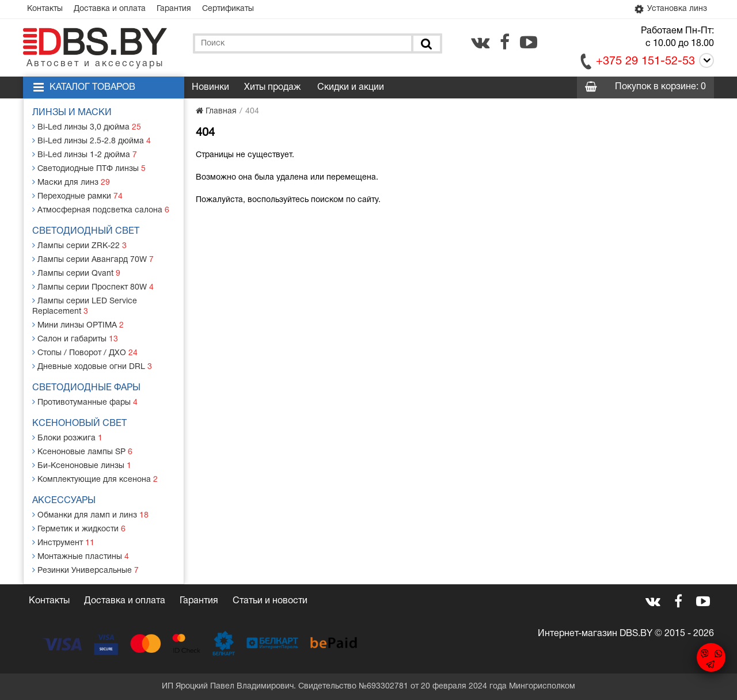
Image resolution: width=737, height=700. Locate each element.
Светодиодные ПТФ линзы (89, 168)
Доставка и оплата (110, 9)
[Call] (704, 62)
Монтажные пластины (81, 556)
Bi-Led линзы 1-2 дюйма (85, 155)
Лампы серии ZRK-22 (79, 246)
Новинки (210, 87)
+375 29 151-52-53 (645, 62)
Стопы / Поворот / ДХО (85, 353)
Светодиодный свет (86, 231)
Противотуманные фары (85, 402)
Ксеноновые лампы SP (82, 452)
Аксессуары (64, 501)
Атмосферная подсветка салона (101, 210)
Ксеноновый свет (79, 424)
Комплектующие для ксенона (95, 479)
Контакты (45, 9)
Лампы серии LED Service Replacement (85, 306)
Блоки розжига (67, 438)
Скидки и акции (351, 87)
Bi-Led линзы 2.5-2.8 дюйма (92, 141)
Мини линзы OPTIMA (78, 325)
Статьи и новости (270, 601)
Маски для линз (71, 182)
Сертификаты (228, 9)
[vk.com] (480, 42)
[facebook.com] (505, 42)
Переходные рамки (77, 196)
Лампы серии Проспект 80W (93, 287)
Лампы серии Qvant (76, 273)
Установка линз (670, 9)
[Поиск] (426, 43)
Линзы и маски (72, 113)
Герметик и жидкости (79, 529)
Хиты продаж (272, 87)
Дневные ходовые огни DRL (92, 366)
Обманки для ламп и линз (90, 515)
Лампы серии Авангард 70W (93, 259)
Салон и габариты (75, 339)
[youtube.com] (529, 42)
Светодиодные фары (86, 388)
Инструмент (63, 543)
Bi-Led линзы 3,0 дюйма (87, 127)
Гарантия (174, 9)
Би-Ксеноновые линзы (82, 465)
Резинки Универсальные (86, 570)
